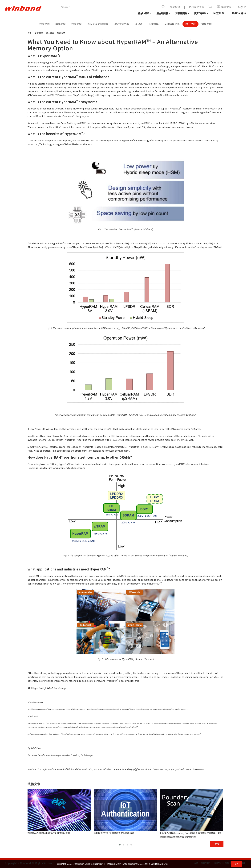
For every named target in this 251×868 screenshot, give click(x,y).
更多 (216, 844)
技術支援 (77, 24)
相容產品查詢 (197, 7)
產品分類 (143, 13)
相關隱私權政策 (160, 864)
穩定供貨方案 (121, 24)
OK (237, 864)
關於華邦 (200, 13)
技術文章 (61, 33)
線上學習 (190, 24)
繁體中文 (224, 7)
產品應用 (162, 13)
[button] (120, 845)
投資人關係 (239, 13)
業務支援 (61, 24)
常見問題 (206, 24)
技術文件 (45, 24)
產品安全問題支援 (98, 24)
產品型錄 (175, 7)
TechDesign (60, 688)
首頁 (30, 33)
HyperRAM (49, 56)
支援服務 (181, 13)
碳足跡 (139, 24)
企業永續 (219, 13)
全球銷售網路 (172, 24)
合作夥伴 (153, 24)
